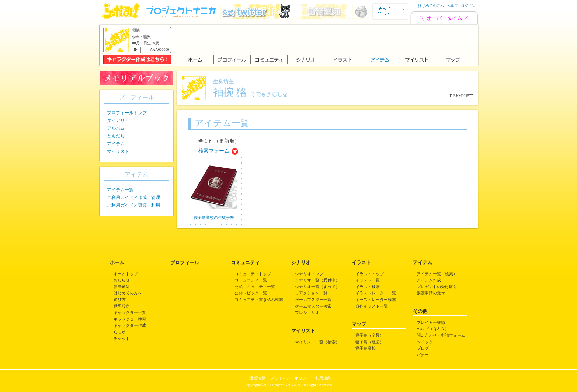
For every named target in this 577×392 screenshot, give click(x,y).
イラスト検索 (368, 287)
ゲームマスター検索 (313, 306)
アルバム (116, 128)
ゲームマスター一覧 (313, 300)
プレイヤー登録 (431, 322)
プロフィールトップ (127, 113)
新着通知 (122, 287)
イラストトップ (370, 274)
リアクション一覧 (311, 293)
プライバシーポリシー (291, 378)
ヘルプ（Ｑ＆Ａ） (433, 329)
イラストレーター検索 (376, 300)
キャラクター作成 (130, 325)
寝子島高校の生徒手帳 (214, 217)
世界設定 (122, 306)
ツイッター (427, 342)
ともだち (116, 136)
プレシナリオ (307, 312)
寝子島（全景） (370, 335)
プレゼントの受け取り (437, 287)
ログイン (468, 6)
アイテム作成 (429, 280)
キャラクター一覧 (130, 312)
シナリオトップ (309, 274)
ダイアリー (118, 120)
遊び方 (120, 300)
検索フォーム (214, 151)
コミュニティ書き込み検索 (259, 300)
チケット (122, 339)
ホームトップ (126, 274)
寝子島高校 (366, 348)
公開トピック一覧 (251, 293)
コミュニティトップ (253, 274)
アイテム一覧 (120, 190)
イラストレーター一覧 (376, 293)
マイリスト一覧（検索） (317, 342)
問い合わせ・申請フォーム (441, 335)
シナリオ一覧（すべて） (317, 287)
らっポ (120, 332)
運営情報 (257, 378)
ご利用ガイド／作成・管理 (133, 197)
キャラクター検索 (130, 319)
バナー (423, 355)
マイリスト (118, 151)
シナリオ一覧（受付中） (317, 280)
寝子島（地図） (370, 342)
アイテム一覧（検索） (437, 274)
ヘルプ (452, 6)
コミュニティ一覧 (251, 280)
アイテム (116, 144)
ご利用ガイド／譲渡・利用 (133, 205)
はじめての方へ (431, 6)
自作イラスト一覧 (372, 306)
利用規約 (323, 378)
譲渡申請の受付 (431, 293)
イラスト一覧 (368, 280)
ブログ (423, 348)
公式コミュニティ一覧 (255, 287)
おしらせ (122, 280)
